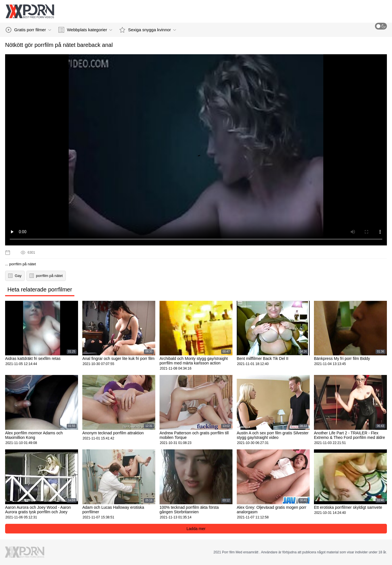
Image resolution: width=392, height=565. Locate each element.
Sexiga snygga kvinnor (148, 30)
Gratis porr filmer (28, 30)
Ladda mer (196, 529)
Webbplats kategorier (85, 30)
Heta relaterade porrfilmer (40, 289)
